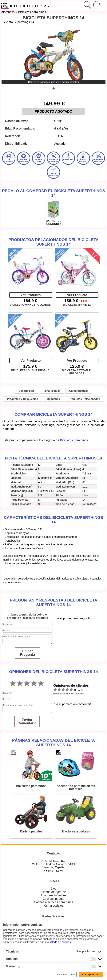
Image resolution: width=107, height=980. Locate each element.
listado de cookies (60, 942)
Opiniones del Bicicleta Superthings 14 (53, 672)
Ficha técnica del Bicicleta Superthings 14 (53, 458)
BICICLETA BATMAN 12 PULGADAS (77, 372)
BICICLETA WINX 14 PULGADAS (30, 305)
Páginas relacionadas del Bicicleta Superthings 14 (53, 742)
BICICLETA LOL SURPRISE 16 (30, 370)
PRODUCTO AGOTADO (53, 112)
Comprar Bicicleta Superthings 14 (54, 414)
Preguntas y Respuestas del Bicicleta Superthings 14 (53, 602)
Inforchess (8, 12)
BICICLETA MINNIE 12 (77, 305)
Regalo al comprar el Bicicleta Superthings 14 (53, 193)
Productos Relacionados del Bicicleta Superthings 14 (53, 242)
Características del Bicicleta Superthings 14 (53, 520)
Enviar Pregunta (27, 653)
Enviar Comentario (27, 722)
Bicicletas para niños (32, 12)
